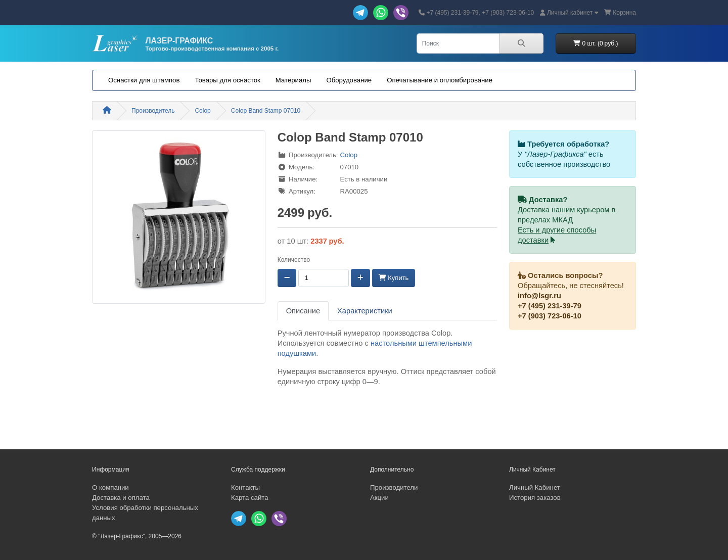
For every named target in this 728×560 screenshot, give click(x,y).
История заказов (535, 498)
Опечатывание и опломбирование (440, 80)
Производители (394, 487)
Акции (379, 498)
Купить (394, 278)
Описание (303, 311)
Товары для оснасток (227, 80)
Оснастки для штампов (144, 80)
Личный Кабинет (535, 487)
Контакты (245, 487)
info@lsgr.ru (539, 296)
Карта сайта (249, 498)
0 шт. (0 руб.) (596, 43)
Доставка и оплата (121, 498)
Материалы (293, 80)
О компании (110, 487)
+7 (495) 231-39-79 (550, 306)
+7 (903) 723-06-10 (550, 316)
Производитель (153, 111)
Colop (202, 111)
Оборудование (349, 80)
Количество (294, 260)
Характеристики (365, 311)
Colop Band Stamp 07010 (266, 111)
